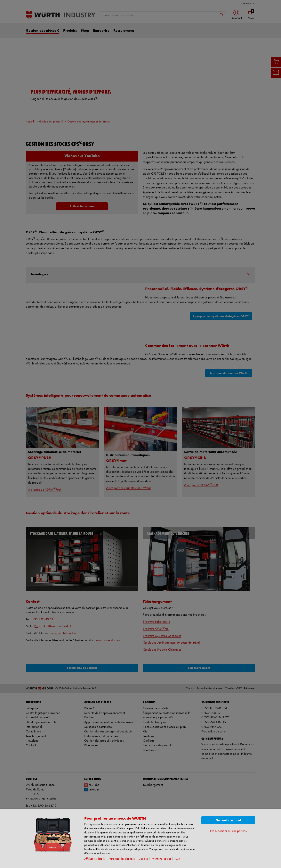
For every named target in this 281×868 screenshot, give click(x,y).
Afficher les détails (94, 859)
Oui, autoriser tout (228, 820)
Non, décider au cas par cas (228, 831)
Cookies (143, 859)
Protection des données (122, 859)
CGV (178, 859)
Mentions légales (161, 859)
